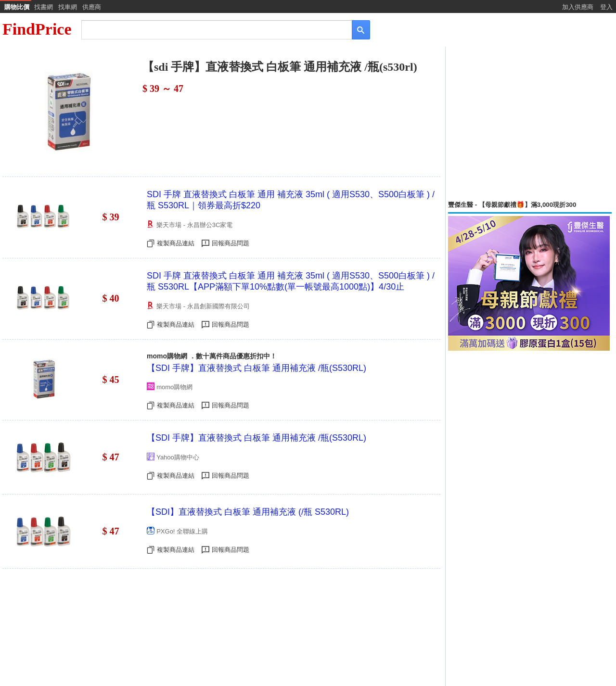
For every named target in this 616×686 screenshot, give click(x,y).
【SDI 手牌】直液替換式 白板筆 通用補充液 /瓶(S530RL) (257, 368)
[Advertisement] (530, 124)
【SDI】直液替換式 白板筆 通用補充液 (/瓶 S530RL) (248, 512)
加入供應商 (578, 7)
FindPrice (37, 29)
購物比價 (17, 7)
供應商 (92, 7)
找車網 (68, 7)
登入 (606, 7)
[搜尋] (210, 29)
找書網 (44, 7)
